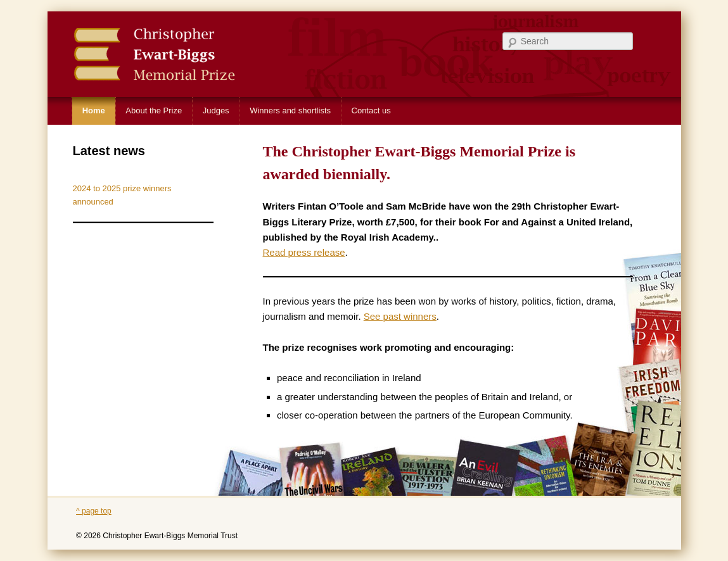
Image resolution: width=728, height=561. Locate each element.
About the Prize (154, 110)
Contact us (371, 110)
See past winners (400, 316)
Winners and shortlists (290, 110)
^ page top (94, 511)
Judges (216, 110)
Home (94, 110)
